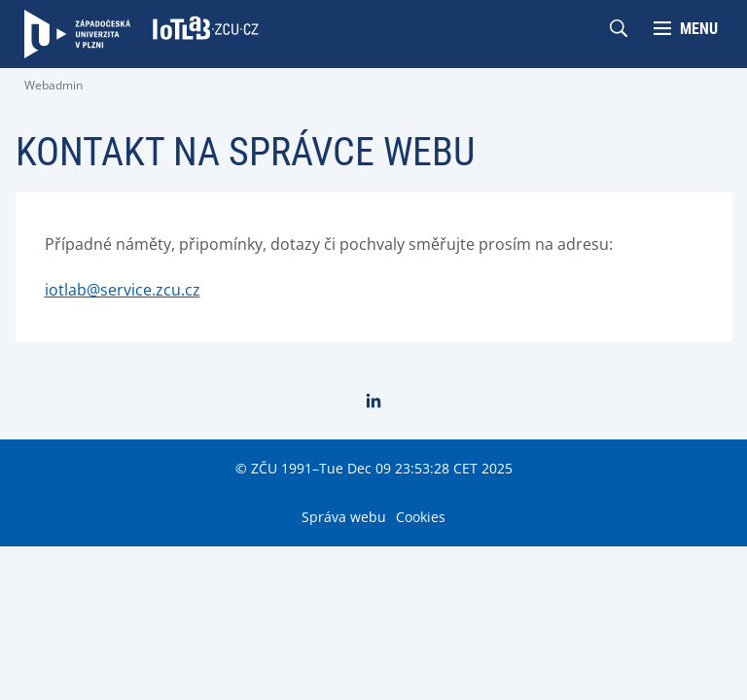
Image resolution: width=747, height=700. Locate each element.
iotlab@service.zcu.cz (123, 290)
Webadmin (53, 85)
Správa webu (344, 517)
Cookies (421, 517)
